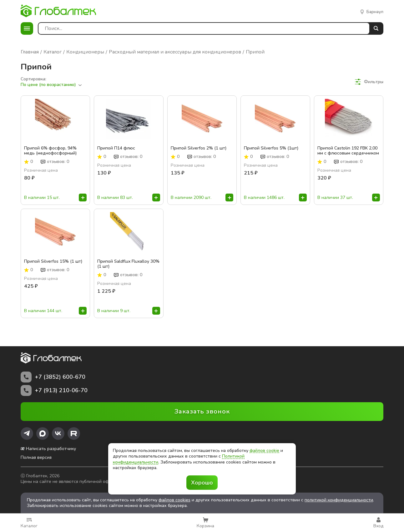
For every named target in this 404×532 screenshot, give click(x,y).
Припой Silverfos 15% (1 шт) (53, 261)
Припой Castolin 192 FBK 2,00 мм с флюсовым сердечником (348, 151)
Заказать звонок (202, 411)
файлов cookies (174, 500)
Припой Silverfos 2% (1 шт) (199, 148)
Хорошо (202, 483)
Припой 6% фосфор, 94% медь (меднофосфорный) (50, 151)
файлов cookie (264, 451)
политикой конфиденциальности (339, 500)
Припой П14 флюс (116, 148)
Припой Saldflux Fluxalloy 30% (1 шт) (128, 264)
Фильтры (369, 82)
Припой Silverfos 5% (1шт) (271, 148)
